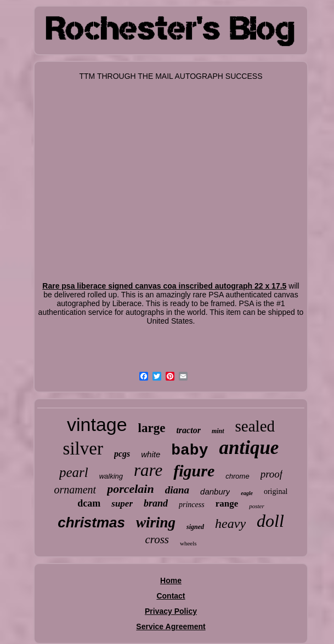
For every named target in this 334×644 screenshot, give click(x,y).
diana (177, 490)
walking (111, 476)
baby (189, 450)
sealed (255, 426)
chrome (237, 476)
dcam (89, 503)
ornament (75, 490)
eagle (247, 493)
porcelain (131, 489)
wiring (156, 522)
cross (157, 539)
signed (195, 527)
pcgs (122, 454)
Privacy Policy (171, 611)
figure (194, 471)
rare (148, 470)
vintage (97, 424)
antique (249, 448)
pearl (74, 472)
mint (218, 431)
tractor (188, 430)
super (122, 504)
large (152, 428)
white (151, 454)
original (276, 491)
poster (257, 506)
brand (156, 503)
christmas (91, 522)
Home (171, 580)
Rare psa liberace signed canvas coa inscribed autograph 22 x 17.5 (164, 286)
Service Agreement (171, 626)
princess (192, 505)
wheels (188, 543)
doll (270, 521)
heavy (230, 524)
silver (83, 449)
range (227, 504)
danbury (215, 491)
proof (271, 474)
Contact (171, 596)
